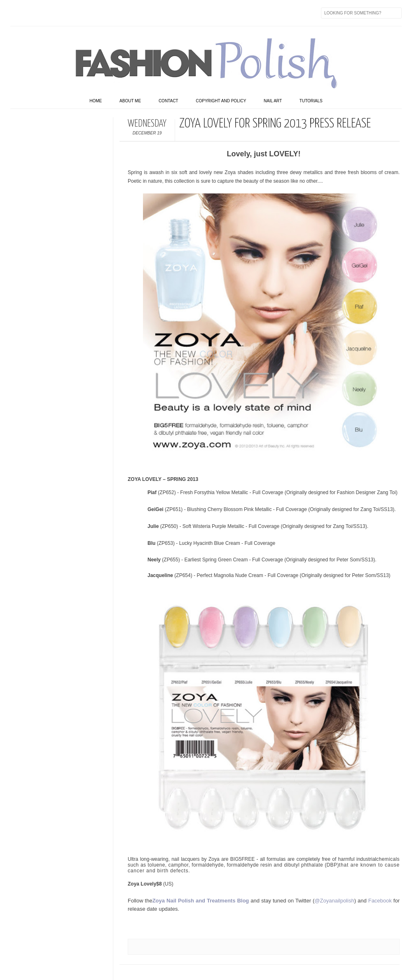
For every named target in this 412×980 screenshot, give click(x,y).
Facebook (17, 13)
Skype (138, 13)
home (96, 101)
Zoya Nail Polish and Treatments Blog (201, 901)
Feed (155, 13)
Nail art (273, 101)
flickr (51, 13)
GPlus (103, 13)
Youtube (86, 13)
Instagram (69, 13)
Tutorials (311, 101)
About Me (130, 101)
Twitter (34, 13)
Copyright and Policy (221, 101)
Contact (169, 101)
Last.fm (121, 13)
